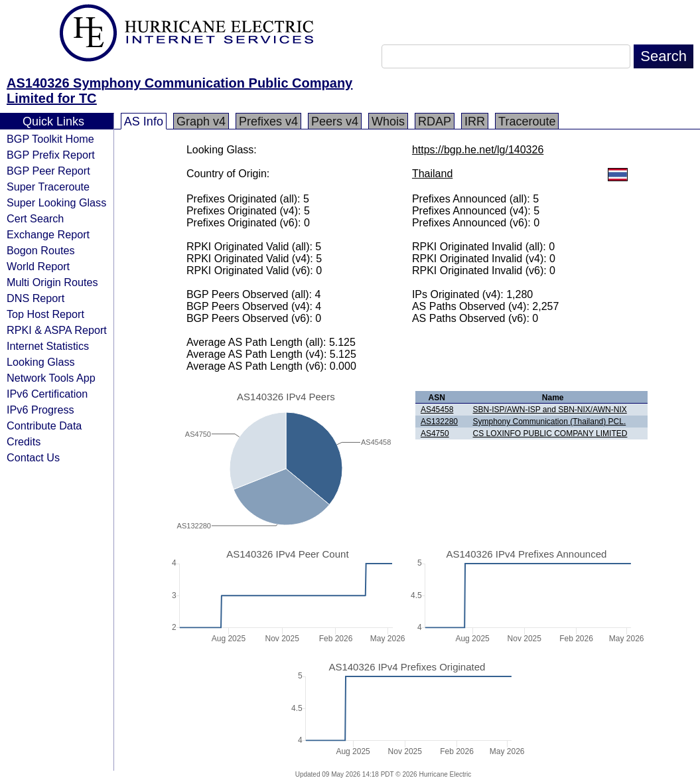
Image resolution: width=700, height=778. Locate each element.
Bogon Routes (41, 250)
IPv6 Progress (40, 410)
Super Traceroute (48, 187)
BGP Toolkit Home (50, 139)
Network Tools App (51, 378)
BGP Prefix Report (51, 155)
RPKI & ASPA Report (57, 330)
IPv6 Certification (47, 394)
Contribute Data (44, 426)
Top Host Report (45, 314)
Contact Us (33, 457)
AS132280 (439, 422)
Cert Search (35, 218)
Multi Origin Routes (52, 282)
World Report (38, 266)
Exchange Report (48, 234)
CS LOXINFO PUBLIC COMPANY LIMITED (550, 433)
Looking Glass (41, 362)
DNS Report (35, 298)
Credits (24, 441)
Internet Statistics (48, 346)
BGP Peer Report (48, 171)
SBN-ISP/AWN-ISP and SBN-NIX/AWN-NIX (549, 410)
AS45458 (437, 410)
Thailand (432, 174)
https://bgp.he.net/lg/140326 (478, 150)
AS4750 (435, 433)
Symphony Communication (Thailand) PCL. (549, 422)
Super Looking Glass (56, 202)
